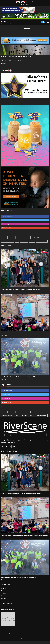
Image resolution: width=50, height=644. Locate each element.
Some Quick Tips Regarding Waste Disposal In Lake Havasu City (18, 376)
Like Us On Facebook (7, 216)
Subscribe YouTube (7, 228)
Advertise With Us (30, 2)
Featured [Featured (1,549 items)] (4, 237)
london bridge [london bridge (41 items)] (24, 241)
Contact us (3, 588)
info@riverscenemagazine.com (8, 633)
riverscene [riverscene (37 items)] (32, 241)
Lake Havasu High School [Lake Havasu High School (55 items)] (7, 241)
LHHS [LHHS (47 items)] (17, 241)
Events (2, 601)
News (2, 591)
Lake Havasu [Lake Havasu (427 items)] (26, 237)
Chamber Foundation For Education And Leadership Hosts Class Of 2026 (20, 289)
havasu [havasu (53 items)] (19, 237)
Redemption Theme (39, 638)
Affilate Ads (4, 598)
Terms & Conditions (5, 596)
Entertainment (4, 606)
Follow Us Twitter (7, 220)
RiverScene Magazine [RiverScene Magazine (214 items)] (42, 241)
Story (3, 59)
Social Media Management (7, 603)
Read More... (4, 63)
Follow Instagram (7, 224)
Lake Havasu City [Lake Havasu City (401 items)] (35, 237)
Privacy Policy (4, 593)
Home (21, 31)
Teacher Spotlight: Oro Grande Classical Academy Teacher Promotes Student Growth (24, 333)
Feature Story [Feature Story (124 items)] (12, 237)
